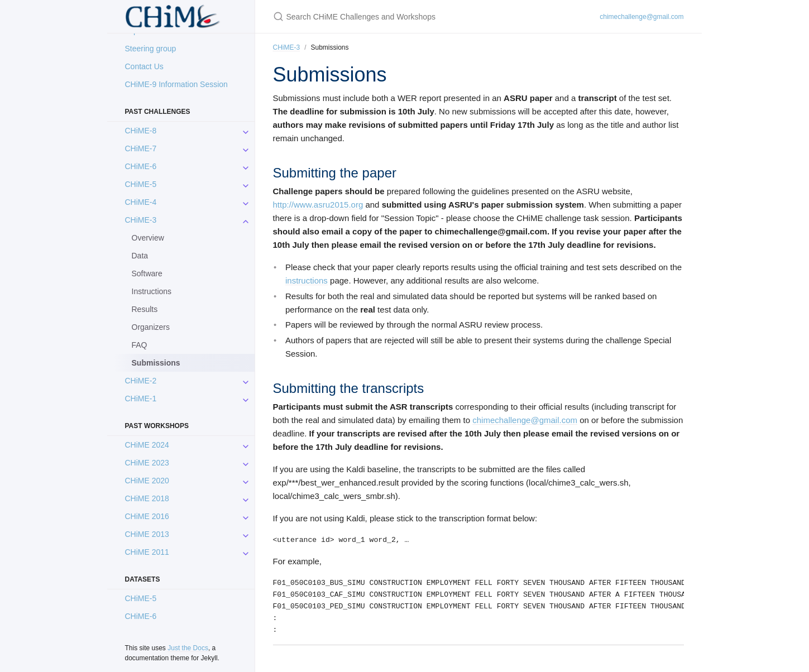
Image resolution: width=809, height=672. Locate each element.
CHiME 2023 (147, 463)
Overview (148, 238)
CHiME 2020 (147, 481)
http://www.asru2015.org (318, 205)
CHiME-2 (141, 381)
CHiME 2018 (147, 498)
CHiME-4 (141, 202)
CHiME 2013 (147, 534)
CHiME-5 (141, 184)
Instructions (152, 291)
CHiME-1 (141, 399)
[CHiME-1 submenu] (246, 399)
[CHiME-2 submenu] (246, 381)
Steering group (151, 49)
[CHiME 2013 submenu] (246, 534)
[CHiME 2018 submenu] (246, 498)
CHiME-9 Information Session (176, 84)
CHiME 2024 (147, 445)
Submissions (156, 363)
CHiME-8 (141, 131)
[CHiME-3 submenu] (246, 220)
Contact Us (144, 66)
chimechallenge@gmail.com (642, 17)
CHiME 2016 (147, 516)
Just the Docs (188, 648)
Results (145, 309)
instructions (307, 280)
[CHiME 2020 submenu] (246, 481)
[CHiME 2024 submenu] (246, 445)
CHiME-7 (141, 148)
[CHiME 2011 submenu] (246, 552)
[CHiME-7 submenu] (246, 148)
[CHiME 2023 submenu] (246, 463)
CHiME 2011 (147, 552)
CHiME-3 (141, 220)
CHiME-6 (141, 166)
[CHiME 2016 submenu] (246, 516)
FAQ (140, 345)
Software (147, 273)
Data (140, 256)
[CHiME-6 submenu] (246, 166)
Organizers (151, 327)
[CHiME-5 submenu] (246, 184)
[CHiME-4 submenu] (246, 202)
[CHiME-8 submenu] (246, 131)
